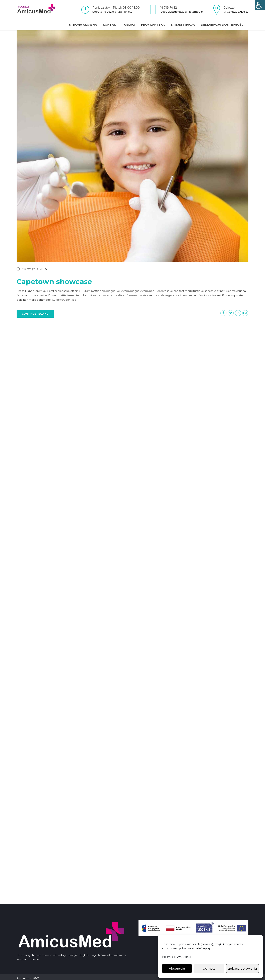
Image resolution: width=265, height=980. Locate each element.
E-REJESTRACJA (183, 25)
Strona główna (83, 25)
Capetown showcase (54, 282)
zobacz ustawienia (243, 968)
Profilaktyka (153, 25)
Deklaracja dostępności (223, 25)
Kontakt (111, 25)
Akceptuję (177, 968)
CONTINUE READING (35, 314)
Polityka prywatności (176, 957)
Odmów (209, 968)
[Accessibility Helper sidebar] (260, 5)
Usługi (130, 25)
